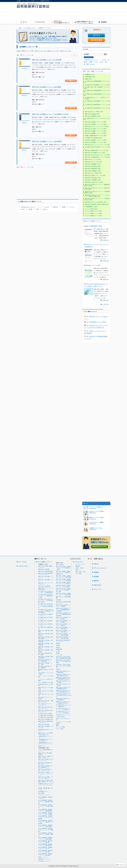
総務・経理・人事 (80, 572)
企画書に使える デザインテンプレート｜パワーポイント (46, 785)
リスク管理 (78, 574)
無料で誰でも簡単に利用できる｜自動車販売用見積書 (63, 657)
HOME (20, 28)
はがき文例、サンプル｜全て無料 (46, 673)
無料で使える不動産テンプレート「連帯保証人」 (63, 628)
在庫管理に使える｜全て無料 (46, 685)
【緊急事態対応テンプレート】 (46, 737)
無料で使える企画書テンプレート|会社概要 (46, 87)
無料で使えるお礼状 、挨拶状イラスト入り (46, 701)
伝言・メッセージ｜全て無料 (46, 677)
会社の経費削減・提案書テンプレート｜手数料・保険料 (46, 834)
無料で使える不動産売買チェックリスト (63, 641)
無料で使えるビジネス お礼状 (46, 695)
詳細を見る (106, 240)
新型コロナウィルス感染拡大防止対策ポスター (46, 734)
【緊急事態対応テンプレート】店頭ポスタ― (46, 740)
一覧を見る (106, 304)
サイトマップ (97, 589)
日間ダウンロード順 (65, 51)
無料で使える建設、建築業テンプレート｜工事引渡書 (63, 594)
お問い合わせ (97, 585)
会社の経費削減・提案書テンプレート (46, 798)
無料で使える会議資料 (44, 586)
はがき (23, 209)
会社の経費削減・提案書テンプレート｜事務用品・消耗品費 (46, 822)
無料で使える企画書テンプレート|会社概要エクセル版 (50, 114)
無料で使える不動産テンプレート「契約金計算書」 (63, 638)
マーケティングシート (44, 795)
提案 (37, 209)
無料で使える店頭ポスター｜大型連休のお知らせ (63, 702)
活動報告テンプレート (44, 859)
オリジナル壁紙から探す (91, 209)
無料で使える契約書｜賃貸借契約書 (46, 644)
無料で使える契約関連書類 (46, 571)
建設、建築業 (60, 565)
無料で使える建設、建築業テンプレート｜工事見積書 (63, 577)
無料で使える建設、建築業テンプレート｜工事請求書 (63, 580)
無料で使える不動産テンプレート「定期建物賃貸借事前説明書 (63, 614)
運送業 (58, 643)
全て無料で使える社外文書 (46, 717)
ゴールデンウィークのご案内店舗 (63, 722)
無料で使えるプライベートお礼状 (46, 698)
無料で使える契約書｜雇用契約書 (46, 634)
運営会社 (96, 581)
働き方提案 (41, 793)
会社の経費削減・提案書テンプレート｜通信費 (46, 842)
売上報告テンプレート (44, 861)
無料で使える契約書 (44, 569)
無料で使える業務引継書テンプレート (46, 567)
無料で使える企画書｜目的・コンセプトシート (45, 770)
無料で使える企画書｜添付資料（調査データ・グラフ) (46, 781)
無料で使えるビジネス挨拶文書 (46, 692)
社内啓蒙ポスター (43, 791)
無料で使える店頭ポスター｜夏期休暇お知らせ (63, 688)
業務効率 (78, 566)
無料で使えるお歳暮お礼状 (46, 719)
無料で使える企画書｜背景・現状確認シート (45, 767)
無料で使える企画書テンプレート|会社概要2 (47, 141)
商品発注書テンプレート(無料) (92, 265)
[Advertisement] (76, 15)
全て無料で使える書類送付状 (46, 628)
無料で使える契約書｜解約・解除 (45, 654)
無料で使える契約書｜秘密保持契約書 (46, 657)
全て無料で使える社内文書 (46, 716)
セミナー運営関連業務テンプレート (46, 750)
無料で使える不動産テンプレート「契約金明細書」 (63, 634)
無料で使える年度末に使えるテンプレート (46, 711)
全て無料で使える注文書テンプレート (46, 618)
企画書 (64, 207)
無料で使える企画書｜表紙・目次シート (45, 763)
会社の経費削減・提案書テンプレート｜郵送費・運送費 (46, 802)
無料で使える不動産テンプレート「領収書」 (63, 606)
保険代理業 (59, 649)
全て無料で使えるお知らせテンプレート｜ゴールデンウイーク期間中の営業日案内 (46, 606)
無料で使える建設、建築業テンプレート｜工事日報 (63, 586)
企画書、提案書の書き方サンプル (46, 789)
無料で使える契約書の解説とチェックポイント (46, 574)
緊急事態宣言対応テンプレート (46, 730)
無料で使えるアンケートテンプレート (46, 584)
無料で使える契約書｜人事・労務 (45, 664)
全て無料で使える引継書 (45, 714)
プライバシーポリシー (100, 568)
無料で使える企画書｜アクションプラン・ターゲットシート (46, 774)
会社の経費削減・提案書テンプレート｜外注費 (46, 851)
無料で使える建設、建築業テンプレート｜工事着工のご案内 (63, 568)
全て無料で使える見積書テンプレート (46, 615)
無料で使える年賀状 (44, 725)
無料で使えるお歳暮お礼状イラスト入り (46, 722)
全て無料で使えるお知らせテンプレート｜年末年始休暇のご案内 (46, 601)
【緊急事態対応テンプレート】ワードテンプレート (46, 743)
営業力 (77, 570)
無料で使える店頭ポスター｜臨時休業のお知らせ (63, 675)
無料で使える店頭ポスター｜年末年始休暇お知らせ (63, 691)
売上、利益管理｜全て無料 (46, 682)
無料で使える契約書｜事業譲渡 (46, 631)
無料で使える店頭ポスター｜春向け (63, 685)
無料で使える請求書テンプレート (46, 577)
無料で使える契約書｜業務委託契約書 (46, 638)
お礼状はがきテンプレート (28, 207)
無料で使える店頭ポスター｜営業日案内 (63, 699)
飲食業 (58, 653)
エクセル (47, 207)
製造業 (58, 647)
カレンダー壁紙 (60, 727)
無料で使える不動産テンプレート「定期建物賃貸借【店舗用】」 (63, 610)
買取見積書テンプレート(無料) (98, 322)
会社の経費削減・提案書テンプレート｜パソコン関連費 (46, 830)
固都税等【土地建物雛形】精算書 (93, 226)
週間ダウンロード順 (53, 51)
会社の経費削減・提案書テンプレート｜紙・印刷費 (46, 813)
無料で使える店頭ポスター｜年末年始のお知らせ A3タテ (64, 695)
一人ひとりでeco (23, 566)
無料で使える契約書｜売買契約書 (46, 647)
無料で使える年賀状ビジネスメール (46, 727)
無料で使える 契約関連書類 (63, 597)
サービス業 (59, 655)
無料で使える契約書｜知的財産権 (46, 651)
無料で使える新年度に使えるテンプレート (46, 708)
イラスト (72, 207)
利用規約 (96, 572)
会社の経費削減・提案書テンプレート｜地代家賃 (46, 855)
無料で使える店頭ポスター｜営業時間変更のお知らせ (63, 678)
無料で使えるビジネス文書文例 (46, 688)
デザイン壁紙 (60, 729)
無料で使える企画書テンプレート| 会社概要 (47, 60)
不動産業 (59, 600)
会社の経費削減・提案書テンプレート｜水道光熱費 (46, 826)
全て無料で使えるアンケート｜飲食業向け (63, 706)
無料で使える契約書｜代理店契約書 (46, 641)
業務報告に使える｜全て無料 (46, 670)
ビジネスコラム (79, 562)
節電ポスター (42, 746)
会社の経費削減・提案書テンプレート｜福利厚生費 (46, 845)
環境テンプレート (43, 857)
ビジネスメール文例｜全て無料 (46, 680)
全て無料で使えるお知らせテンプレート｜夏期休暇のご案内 (46, 596)
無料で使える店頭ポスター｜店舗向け (63, 682)
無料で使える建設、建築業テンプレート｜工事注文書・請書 (63, 590)
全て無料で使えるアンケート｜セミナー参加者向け (63, 712)
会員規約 (96, 577)
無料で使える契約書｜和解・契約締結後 (45, 660)
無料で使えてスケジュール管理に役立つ (46, 589)
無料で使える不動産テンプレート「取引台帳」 (63, 631)
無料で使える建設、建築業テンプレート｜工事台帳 (63, 583)
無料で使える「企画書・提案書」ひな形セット (46, 757)
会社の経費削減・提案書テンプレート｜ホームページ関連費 (46, 817)
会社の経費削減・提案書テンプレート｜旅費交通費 (46, 838)
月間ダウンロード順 (40, 51)
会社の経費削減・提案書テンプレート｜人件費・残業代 (46, 806)
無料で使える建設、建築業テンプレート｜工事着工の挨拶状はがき (63, 573)
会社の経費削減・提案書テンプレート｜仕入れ (46, 848)
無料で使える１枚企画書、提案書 (46, 754)
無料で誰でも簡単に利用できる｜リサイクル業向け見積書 (63, 661)
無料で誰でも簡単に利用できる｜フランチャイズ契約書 (63, 666)
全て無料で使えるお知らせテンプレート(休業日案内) (46, 592)
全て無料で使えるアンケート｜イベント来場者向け (63, 709)
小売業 (58, 651)
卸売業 (58, 645)
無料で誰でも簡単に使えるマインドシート (46, 760)
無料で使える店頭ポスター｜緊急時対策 (63, 672)
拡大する (24, 68)
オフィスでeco (22, 562)
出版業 (58, 669)
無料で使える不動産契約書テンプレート (63, 602)
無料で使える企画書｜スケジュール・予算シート (46, 778)
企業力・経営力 (80, 568)
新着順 (18, 51)
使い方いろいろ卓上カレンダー (63, 719)
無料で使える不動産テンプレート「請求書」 (63, 618)
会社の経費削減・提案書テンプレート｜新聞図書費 (46, 810)
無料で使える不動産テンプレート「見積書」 (63, 621)
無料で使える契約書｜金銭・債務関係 (45, 667)
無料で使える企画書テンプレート (46, 580)
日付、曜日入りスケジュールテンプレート (46, 705)
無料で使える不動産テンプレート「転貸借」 (63, 625)
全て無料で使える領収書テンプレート (46, 625)
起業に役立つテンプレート (63, 715)
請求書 (30, 209)
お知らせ (45, 209)
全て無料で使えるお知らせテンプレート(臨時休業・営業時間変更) (46, 611)
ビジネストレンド (80, 564)
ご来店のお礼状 (60, 717)
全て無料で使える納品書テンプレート (46, 621)
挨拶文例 (55, 207)
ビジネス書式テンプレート (30, 28)
